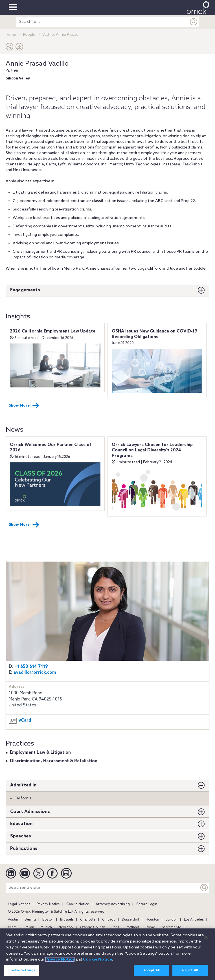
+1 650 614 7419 (31, 667)
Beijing (30, 920)
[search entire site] (103, 22)
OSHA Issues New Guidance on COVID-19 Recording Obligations (154, 334)
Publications (24, 849)
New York (66, 927)
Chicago (109, 920)
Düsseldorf (130, 920)
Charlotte (88, 920)
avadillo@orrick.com (35, 673)
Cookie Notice (78, 904)
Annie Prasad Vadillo (37, 64)
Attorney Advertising (113, 904)
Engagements (25, 290)
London (172, 920)
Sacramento (171, 927)
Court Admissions (30, 812)
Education (21, 824)
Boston (48, 920)
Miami (13, 927)
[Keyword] (204, 888)
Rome (150, 927)
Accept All (152, 972)
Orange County (92, 927)
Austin (13, 920)
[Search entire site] (103, 888)
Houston (152, 920)
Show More (24, 406)
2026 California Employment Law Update (53, 331)
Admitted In (23, 785)
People (29, 35)
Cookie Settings (22, 972)
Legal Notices (19, 904)
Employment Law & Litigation (40, 753)
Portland (132, 927)
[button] (10, 48)
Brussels (67, 920)
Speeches (21, 836)
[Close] (206, 939)
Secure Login (147, 904)
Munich (46, 927)
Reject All (190, 972)
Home (11, 35)
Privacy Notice (48, 904)
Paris (115, 927)
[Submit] (194, 22)
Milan (30, 927)
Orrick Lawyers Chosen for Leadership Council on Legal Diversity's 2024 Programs (152, 450)
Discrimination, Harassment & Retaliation (54, 761)
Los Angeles (194, 920)
